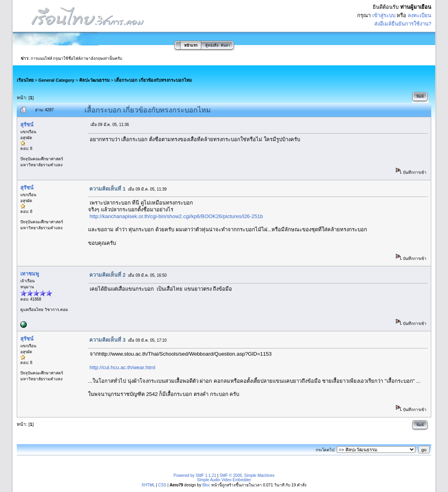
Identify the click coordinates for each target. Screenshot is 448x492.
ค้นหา (225, 45)
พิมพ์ (420, 96)
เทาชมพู (30, 274)
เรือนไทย (25, 80)
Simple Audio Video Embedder (224, 480)
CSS (162, 485)
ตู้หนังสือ (212, 45)
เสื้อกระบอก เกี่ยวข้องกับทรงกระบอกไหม (153, 80)
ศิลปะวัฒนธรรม (94, 80)
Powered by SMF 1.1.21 (195, 475)
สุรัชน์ (27, 125)
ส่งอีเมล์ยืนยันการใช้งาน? (403, 24)
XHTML (148, 485)
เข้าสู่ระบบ (384, 15)
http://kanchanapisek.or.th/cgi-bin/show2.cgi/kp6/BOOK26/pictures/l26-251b (176, 216)
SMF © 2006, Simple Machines (247, 475)
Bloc (206, 485)
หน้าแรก (191, 45)
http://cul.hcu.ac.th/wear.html (123, 367)
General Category (56, 80)
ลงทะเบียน (420, 15)
